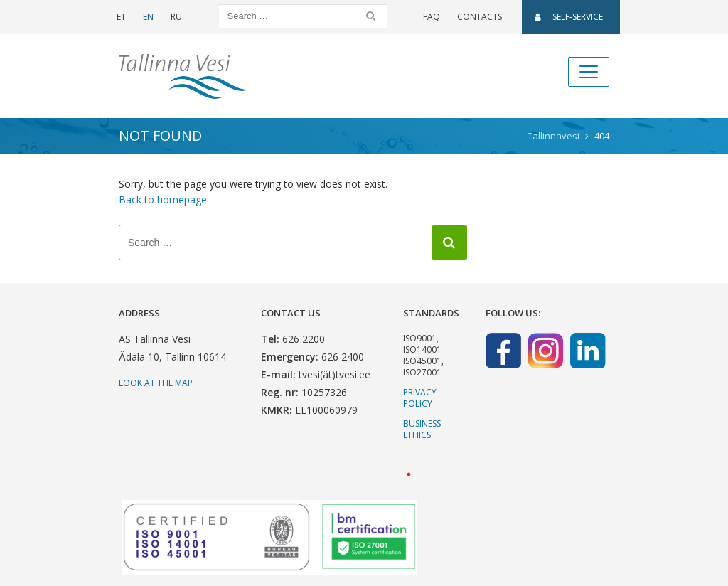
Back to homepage (163, 199)
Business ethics (422, 429)
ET (121, 17)
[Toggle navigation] (589, 72)
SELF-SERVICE (569, 17)
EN (148, 17)
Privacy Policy (420, 398)
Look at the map (156, 383)
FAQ (432, 17)
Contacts (480, 17)
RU (176, 17)
